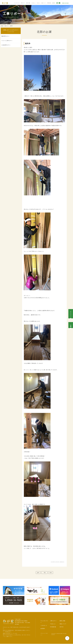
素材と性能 (31, 3)
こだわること (36, 3)
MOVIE (62, 627)
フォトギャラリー (19, 3)
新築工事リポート (5, 36)
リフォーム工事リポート (7, 41)
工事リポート (26, 3)
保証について (46, 3)
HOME (2, 26)
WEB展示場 (51, 3)
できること (41, 3)
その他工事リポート (6, 45)
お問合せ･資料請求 (71, 325)
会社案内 (56, 3)
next (51, 573)
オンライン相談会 (71, 314)
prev (38, 573)
